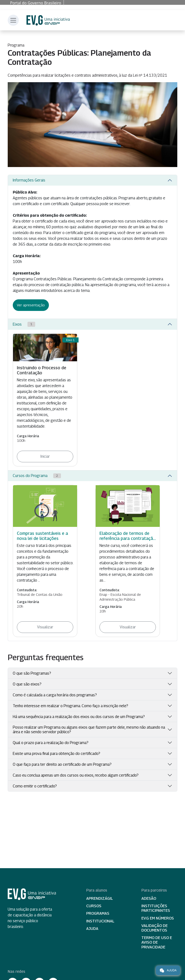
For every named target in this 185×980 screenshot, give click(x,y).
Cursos (94, 906)
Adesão (149, 898)
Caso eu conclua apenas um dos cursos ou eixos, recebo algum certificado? (76, 775)
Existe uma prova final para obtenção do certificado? (56, 754)
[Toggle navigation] (13, 20)
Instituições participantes (156, 908)
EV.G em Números (158, 918)
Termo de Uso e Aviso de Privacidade (157, 942)
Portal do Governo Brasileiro (36, 3)
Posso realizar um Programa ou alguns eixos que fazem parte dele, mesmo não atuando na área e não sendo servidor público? (89, 730)
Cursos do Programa (37, 476)
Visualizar (45, 627)
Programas (98, 913)
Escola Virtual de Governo (48, 20)
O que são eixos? (27, 684)
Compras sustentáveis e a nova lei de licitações (42, 536)
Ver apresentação (31, 305)
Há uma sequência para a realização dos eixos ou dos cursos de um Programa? (79, 717)
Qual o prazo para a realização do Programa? (51, 743)
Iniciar (45, 456)
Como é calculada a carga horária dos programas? (55, 695)
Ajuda (92, 929)
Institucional (100, 921)
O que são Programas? (32, 673)
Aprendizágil (100, 898)
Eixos (24, 324)
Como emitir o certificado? (35, 786)
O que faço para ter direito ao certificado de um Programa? (62, 764)
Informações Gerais (29, 180)
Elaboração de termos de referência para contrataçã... (128, 536)
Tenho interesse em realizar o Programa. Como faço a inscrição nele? (70, 706)
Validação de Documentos (155, 928)
